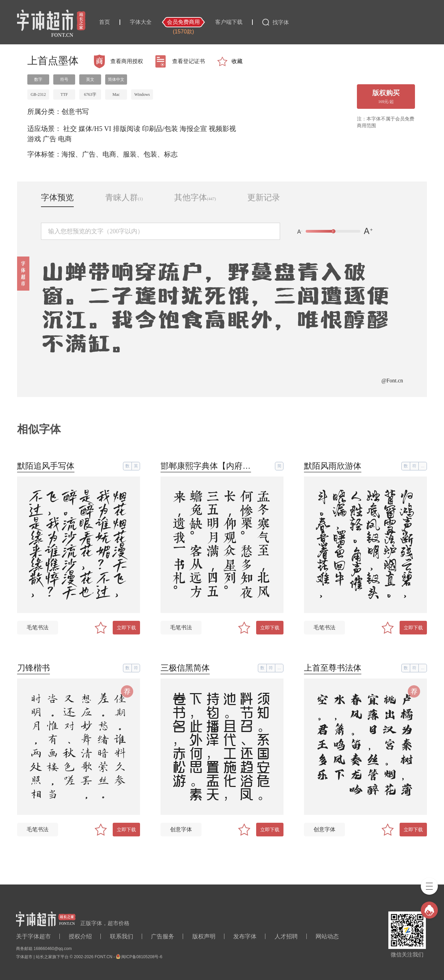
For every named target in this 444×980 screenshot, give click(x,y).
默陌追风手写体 (46, 466)
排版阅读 (127, 129)
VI (108, 129)
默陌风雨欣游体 (333, 466)
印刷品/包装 (160, 129)
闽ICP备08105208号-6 (142, 957)
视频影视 (222, 129)
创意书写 (75, 112)
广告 (50, 139)
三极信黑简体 (185, 668)
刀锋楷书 (33, 668)
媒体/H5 (91, 129)
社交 (70, 129)
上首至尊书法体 (333, 668)
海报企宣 (193, 129)
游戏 (34, 139)
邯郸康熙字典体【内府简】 (210, 466)
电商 (65, 139)
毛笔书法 (38, 627)
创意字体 (181, 829)
